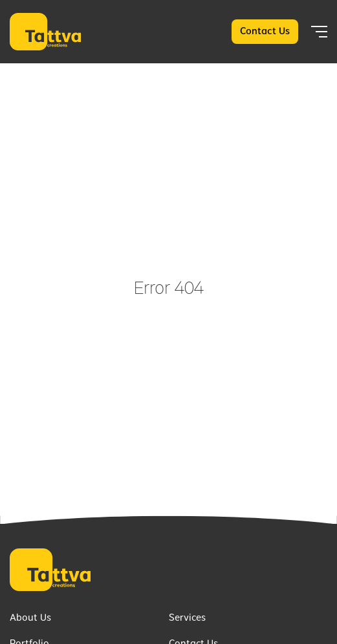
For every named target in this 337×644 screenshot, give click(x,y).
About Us (30, 618)
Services (187, 618)
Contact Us (265, 32)
